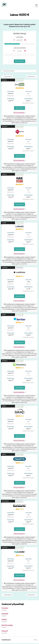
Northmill (5, 615)
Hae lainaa (19, 108)
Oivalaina (5, 609)
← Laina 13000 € (8, 77)
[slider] (21, 44)
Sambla (4, 620)
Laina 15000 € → (31, 77)
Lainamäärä (19, 37)
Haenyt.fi (5, 632)
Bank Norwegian (7, 626)
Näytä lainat (20, 61)
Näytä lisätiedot (20, 113)
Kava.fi (8, 641)
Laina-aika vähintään (20, 48)
